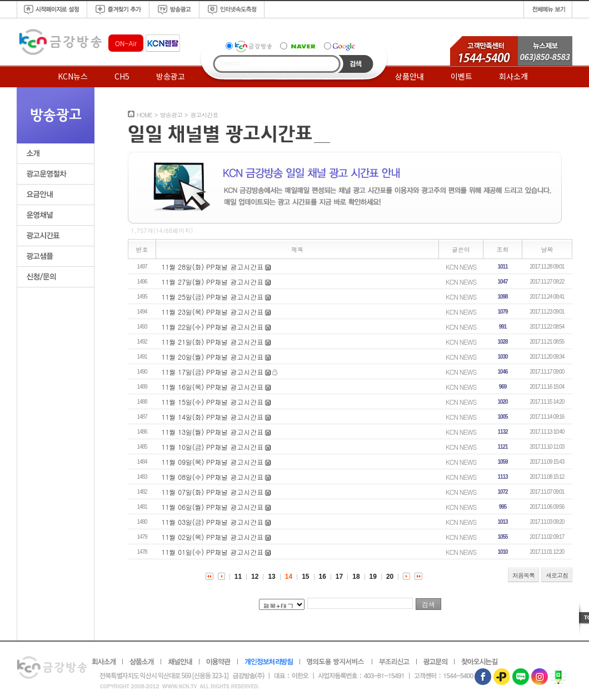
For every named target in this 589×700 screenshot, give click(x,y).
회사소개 (513, 76)
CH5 (122, 76)
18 (356, 577)
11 (238, 577)
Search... (233, 63)
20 (390, 577)
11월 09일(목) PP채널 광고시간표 (213, 462)
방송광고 (171, 76)
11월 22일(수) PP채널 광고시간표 (213, 327)
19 (373, 577)
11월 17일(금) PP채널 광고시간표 (213, 372)
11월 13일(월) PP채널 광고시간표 (213, 432)
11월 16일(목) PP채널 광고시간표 (213, 387)
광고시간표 (204, 115)
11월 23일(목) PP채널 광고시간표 (213, 312)
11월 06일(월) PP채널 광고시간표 (213, 507)
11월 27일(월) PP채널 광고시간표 (213, 282)
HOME (144, 115)
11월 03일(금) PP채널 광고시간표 (213, 522)
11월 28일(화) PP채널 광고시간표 (213, 267)
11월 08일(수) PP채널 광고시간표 (213, 477)
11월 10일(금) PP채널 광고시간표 (213, 447)
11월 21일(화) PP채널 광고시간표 (213, 342)
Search (356, 64)
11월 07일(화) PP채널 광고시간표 (213, 492)
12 (255, 577)
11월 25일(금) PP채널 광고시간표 (213, 297)
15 (305, 577)
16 (323, 577)
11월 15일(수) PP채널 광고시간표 (213, 402)
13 (271, 577)
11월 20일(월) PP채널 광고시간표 (213, 357)
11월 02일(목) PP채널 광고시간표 (213, 537)
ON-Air (126, 43)
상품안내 (410, 76)
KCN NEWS (461, 267)
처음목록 (523, 575)
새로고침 (557, 575)
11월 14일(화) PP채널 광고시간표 (213, 417)
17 (339, 577)
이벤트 (461, 76)
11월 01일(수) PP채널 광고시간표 (213, 552)
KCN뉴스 (73, 76)
